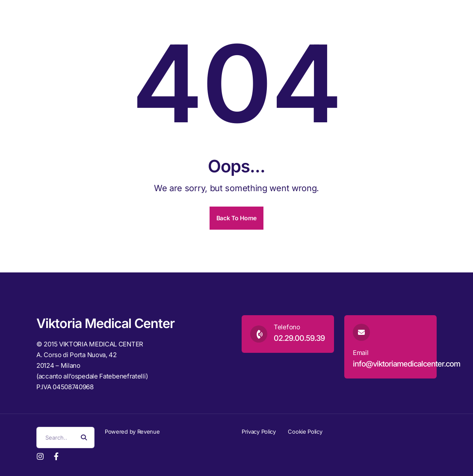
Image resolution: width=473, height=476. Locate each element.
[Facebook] (56, 456)
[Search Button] (84, 438)
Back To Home (236, 218)
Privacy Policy (259, 432)
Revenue (149, 432)
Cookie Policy (305, 432)
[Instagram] (40, 456)
